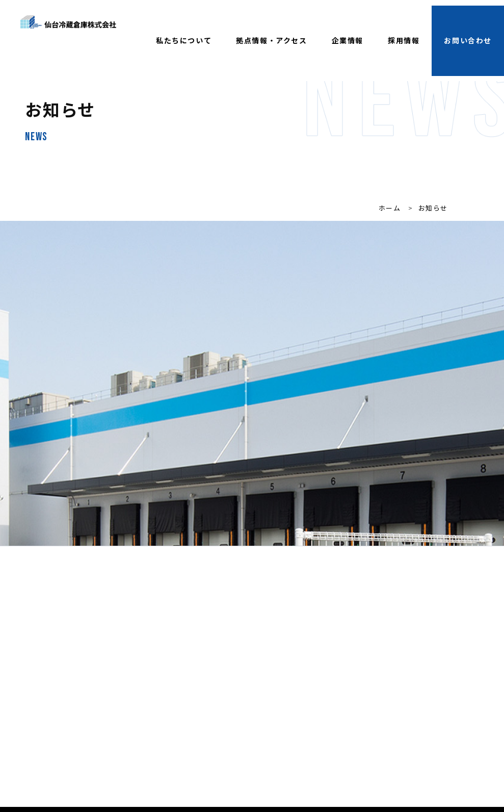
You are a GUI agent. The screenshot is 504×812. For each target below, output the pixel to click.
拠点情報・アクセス (271, 40)
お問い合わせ (468, 40)
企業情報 (348, 40)
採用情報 (404, 40)
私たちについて (184, 40)
